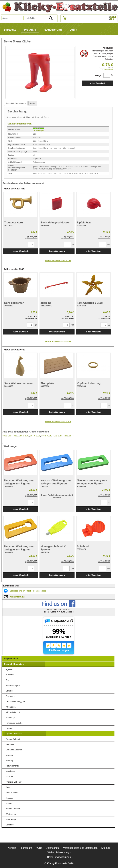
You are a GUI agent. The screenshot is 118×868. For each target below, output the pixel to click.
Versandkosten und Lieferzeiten (80, 848)
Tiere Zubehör (12, 793)
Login (73, 30)
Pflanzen (10, 777)
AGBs (39, 848)
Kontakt (12, 848)
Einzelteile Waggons (16, 702)
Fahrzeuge (10, 718)
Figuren (9, 728)
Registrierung (53, 30)
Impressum (26, 848)
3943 (60, 173)
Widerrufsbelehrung (58, 852)
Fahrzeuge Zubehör (14, 723)
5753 (86, 173)
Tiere (8, 787)
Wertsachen (11, 814)
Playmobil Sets (11, 659)
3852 (50, 173)
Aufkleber (10, 675)
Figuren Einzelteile (14, 734)
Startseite (10, 30)
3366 (35, 173)
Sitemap (106, 848)
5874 (96, 173)
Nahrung (10, 760)
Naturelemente (12, 766)
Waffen (9, 803)
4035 (76, 173)
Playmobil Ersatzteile (14, 664)
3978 (71, 173)
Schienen (11, 707)
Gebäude (10, 744)
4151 (81, 173)
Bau (7, 680)
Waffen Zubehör (13, 809)
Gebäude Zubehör (14, 750)
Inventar (9, 755)
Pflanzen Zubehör (14, 782)
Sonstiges (10, 825)
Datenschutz (53, 848)
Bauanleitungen (13, 685)
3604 (40, 173)
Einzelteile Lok (14, 712)
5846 (91, 173)
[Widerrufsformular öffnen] (59, 857)
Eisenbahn (10, 696)
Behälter (9, 691)
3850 (45, 173)
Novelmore (11, 771)
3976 (66, 173)
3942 (55, 173)
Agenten (9, 669)
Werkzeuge (11, 819)
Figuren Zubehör (13, 739)
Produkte (30, 30)
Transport (10, 798)
